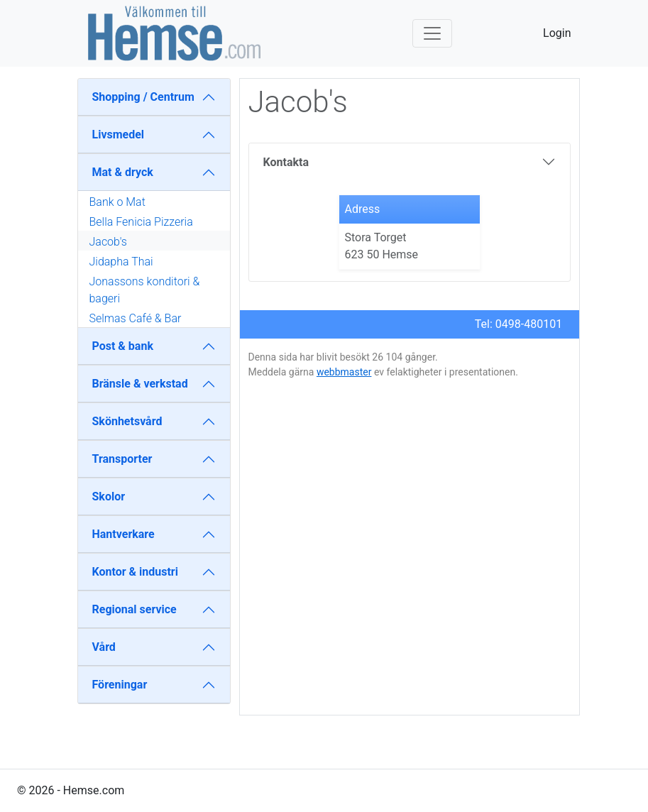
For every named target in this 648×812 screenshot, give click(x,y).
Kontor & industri (135, 572)
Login (557, 33)
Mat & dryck (123, 172)
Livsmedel (119, 135)
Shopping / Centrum (143, 97)
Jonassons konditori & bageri (145, 290)
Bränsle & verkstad (140, 384)
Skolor (109, 496)
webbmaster (344, 372)
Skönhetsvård (127, 421)
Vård (104, 647)
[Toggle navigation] (432, 33)
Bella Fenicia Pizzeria (141, 222)
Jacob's (108, 242)
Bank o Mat (117, 202)
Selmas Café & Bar (136, 318)
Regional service (134, 609)
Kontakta (286, 162)
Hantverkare (123, 534)
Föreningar (120, 685)
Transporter (122, 459)
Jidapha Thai (121, 262)
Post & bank (123, 346)
